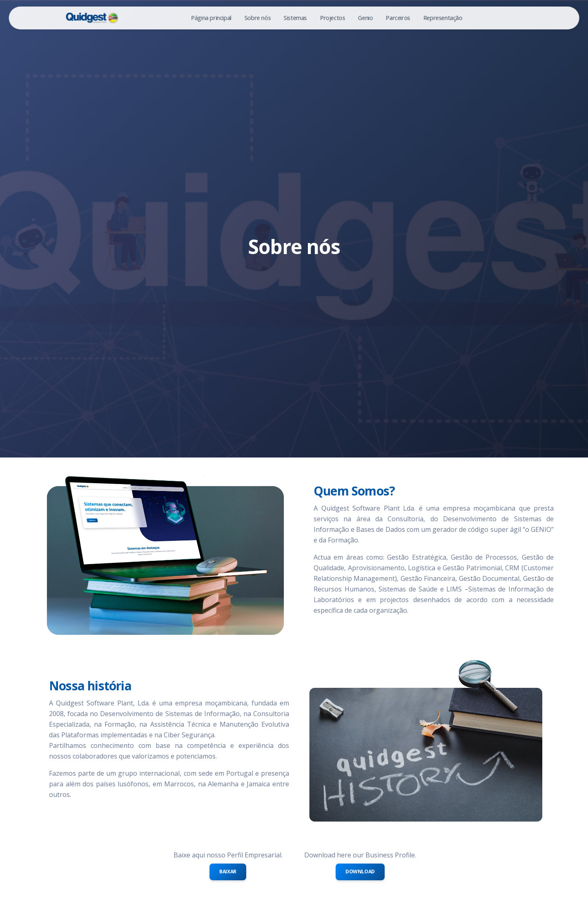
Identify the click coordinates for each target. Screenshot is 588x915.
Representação (443, 18)
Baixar (228, 871)
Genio (365, 18)
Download (360, 871)
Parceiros (398, 18)
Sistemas (295, 18)
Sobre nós (257, 18)
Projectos (333, 18)
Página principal (211, 18)
